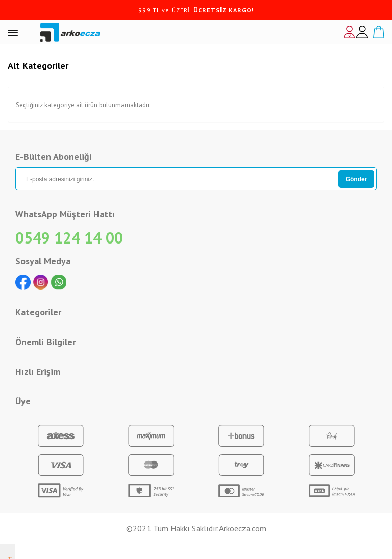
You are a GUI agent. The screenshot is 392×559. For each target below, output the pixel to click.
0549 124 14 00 (69, 238)
